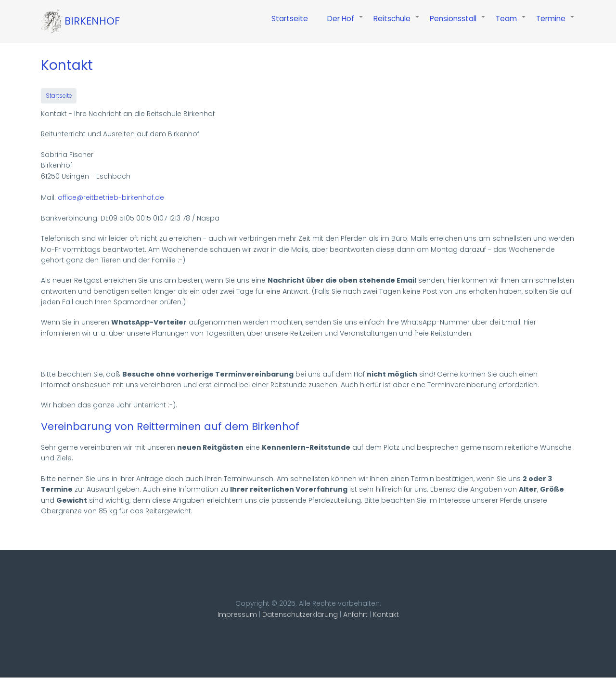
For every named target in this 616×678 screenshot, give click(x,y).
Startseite (290, 19)
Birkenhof (92, 21)
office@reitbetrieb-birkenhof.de (111, 197)
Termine (556, 24)
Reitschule (397, 24)
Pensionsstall (458, 24)
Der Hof (346, 24)
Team (511, 24)
